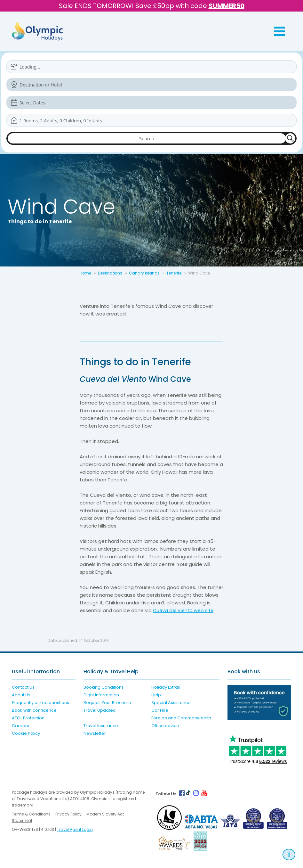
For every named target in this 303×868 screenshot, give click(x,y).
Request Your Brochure (107, 703)
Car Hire (160, 710)
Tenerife (174, 273)
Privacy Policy (68, 814)
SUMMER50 (227, 6)
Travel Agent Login (75, 829)
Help (156, 695)
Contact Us (23, 687)
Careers (20, 726)
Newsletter (95, 733)
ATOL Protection (28, 718)
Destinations (110, 273)
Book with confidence (34, 710)
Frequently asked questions (40, 703)
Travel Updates (99, 710)
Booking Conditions (104, 687)
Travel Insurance (101, 726)
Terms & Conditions (31, 814)
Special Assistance (171, 703)
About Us (21, 695)
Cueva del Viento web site (184, 610)
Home (85, 273)
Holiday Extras (166, 687)
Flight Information (101, 695)
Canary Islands (144, 273)
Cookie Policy (26, 733)
